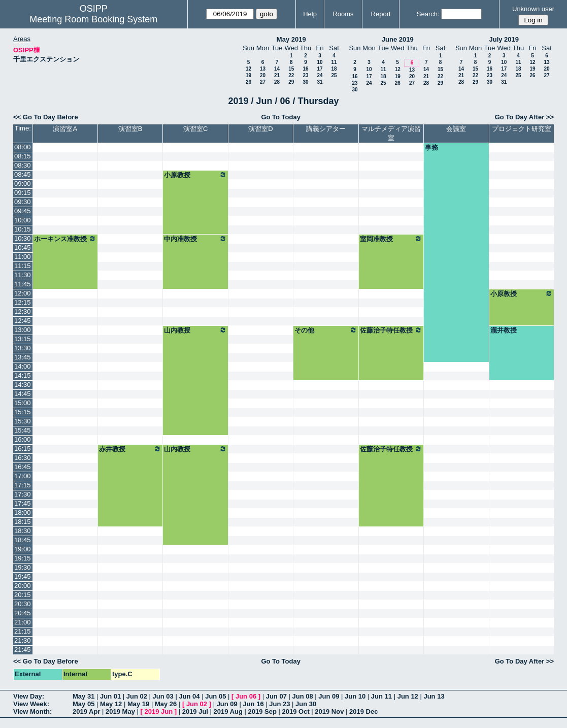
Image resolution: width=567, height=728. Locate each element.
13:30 (23, 348)
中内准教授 (195, 239)
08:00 (23, 147)
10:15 (23, 229)
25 (334, 75)
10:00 (23, 220)
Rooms (343, 14)
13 (263, 69)
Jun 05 (215, 696)
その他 (326, 330)
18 (334, 69)
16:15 (23, 449)
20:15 (23, 595)
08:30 (23, 165)
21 (277, 75)
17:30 (23, 494)
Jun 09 (329, 696)
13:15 (23, 339)
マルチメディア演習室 (391, 133)
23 (305, 75)
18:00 (23, 512)
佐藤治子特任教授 (391, 330)
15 (291, 69)
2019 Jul (195, 712)
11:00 (23, 257)
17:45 (23, 503)
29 (291, 82)
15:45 (23, 430)
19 (248, 75)
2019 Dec (363, 712)
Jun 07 (276, 696)
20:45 (23, 613)
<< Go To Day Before (46, 117)
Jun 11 (381, 696)
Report (381, 14)
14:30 (23, 385)
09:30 (23, 202)
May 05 (84, 704)
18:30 (23, 531)
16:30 (23, 458)
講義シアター (326, 129)
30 (305, 82)
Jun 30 (306, 704)
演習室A (65, 129)
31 (320, 82)
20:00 (23, 586)
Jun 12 (408, 696)
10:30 (23, 238)
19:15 (23, 558)
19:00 (23, 549)
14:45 (23, 394)
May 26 (166, 704)
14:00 (23, 366)
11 (334, 62)
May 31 (84, 696)
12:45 (23, 321)
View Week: (31, 704)
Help (310, 14)
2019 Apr (86, 712)
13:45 (23, 357)
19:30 (23, 567)
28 (277, 82)
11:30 (23, 275)
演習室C (195, 129)
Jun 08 (302, 696)
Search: (428, 14)
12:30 (23, 311)
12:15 (23, 302)
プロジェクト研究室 (522, 129)
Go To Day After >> (524, 117)
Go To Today (281, 117)
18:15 (23, 522)
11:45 (23, 284)
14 (277, 69)
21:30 (23, 640)
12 (248, 69)
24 (320, 75)
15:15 (23, 412)
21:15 (23, 631)
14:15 (23, 375)
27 (263, 82)
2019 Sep (262, 712)
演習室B (130, 129)
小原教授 (195, 175)
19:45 (23, 576)
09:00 (23, 184)
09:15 (23, 193)
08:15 (23, 156)
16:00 (23, 439)
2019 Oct (296, 712)
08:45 (23, 174)
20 (263, 75)
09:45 (23, 211)
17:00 (23, 476)
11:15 (23, 266)
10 (320, 62)
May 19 (138, 704)
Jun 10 (355, 696)
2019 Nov (329, 712)
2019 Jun (158, 712)
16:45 (23, 467)
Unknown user (533, 9)
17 (320, 69)
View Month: (32, 712)
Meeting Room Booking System (93, 19)
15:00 (23, 403)
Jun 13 (434, 696)
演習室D (260, 129)
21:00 (23, 622)
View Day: (29, 696)
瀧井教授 (504, 330)
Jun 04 (189, 696)
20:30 (23, 604)
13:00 (23, 330)
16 (305, 69)
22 (291, 75)
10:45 (23, 247)
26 (248, 82)
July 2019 (504, 39)
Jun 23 (279, 704)
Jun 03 (163, 696)
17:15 (23, 485)
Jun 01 (110, 696)
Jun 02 (137, 696)
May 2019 (291, 39)
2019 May (120, 712)
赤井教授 (130, 449)
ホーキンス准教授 (65, 239)
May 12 (111, 704)
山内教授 (195, 330)
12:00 (23, 293)
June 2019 (398, 39)
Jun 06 (246, 696)
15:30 (23, 421)
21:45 (23, 650)
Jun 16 (253, 704)
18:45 (23, 540)
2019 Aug (228, 712)
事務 (431, 147)
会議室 (456, 129)
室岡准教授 (391, 239)
